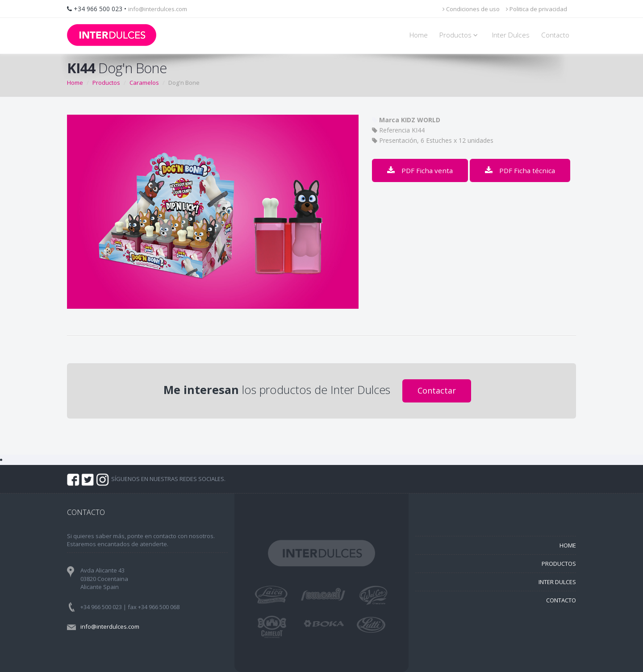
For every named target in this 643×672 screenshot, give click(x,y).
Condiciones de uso (471, 9)
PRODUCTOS (559, 564)
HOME (568, 545)
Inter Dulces (511, 35)
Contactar (437, 390)
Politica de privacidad (537, 9)
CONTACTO (561, 600)
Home (419, 35)
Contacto (555, 35)
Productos (460, 35)
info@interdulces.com (158, 9)
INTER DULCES (557, 582)
